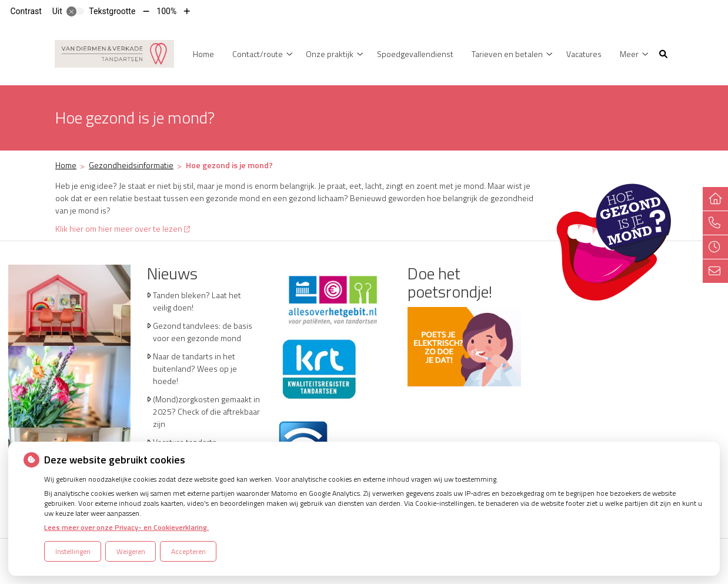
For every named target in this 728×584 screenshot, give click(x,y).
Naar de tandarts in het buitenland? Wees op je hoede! (195, 368)
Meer (629, 54)
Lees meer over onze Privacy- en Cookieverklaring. (126, 527)
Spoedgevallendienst (415, 54)
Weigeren (131, 551)
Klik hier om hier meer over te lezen (123, 228)
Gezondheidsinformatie (131, 165)
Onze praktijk (330, 54)
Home (203, 54)
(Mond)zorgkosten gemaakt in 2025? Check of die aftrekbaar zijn (206, 411)
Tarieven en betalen (507, 54)
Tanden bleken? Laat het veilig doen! (197, 301)
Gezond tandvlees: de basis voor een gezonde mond (203, 332)
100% (166, 11)
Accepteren (188, 551)
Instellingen (73, 551)
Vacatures (584, 54)
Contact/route (258, 54)
